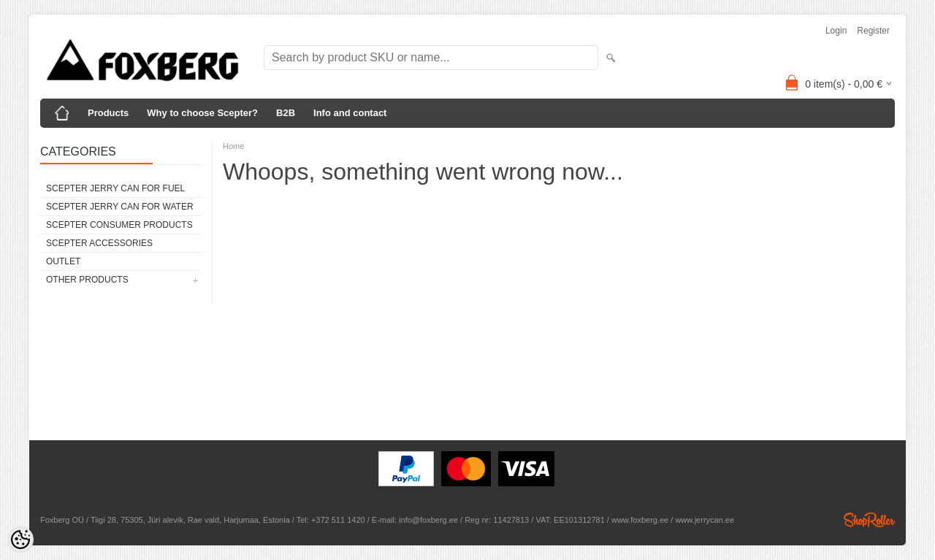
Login (836, 31)
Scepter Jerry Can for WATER (120, 207)
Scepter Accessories (99, 243)
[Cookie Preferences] (20, 540)
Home (233, 146)
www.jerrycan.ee (705, 520)
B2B (286, 113)
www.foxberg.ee (640, 520)
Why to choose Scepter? (202, 113)
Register (873, 31)
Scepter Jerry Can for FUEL (115, 188)
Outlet (63, 261)
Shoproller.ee (869, 520)
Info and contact (350, 113)
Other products (87, 280)
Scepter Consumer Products (119, 225)
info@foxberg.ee (428, 520)
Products (108, 113)
